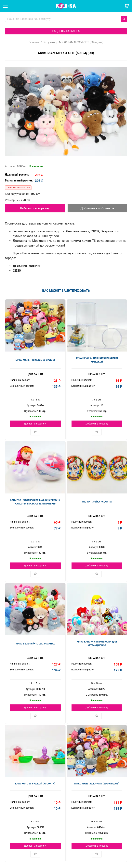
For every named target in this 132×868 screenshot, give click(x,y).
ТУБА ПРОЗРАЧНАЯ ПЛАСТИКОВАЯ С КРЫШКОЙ (97, 360)
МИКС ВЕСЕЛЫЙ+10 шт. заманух (35, 644)
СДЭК (17, 271)
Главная (34, 42)
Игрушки (49, 42)
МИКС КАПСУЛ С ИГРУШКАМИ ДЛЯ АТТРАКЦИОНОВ (97, 644)
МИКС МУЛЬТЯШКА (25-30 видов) (35, 360)
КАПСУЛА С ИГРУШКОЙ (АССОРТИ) (35, 784)
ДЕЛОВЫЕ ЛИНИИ (26, 266)
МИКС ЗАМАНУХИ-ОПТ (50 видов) (81, 42)
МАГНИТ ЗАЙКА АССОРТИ (97, 502)
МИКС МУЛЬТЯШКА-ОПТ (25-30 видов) (97, 784)
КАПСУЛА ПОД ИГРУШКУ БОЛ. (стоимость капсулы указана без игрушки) (35, 502)
